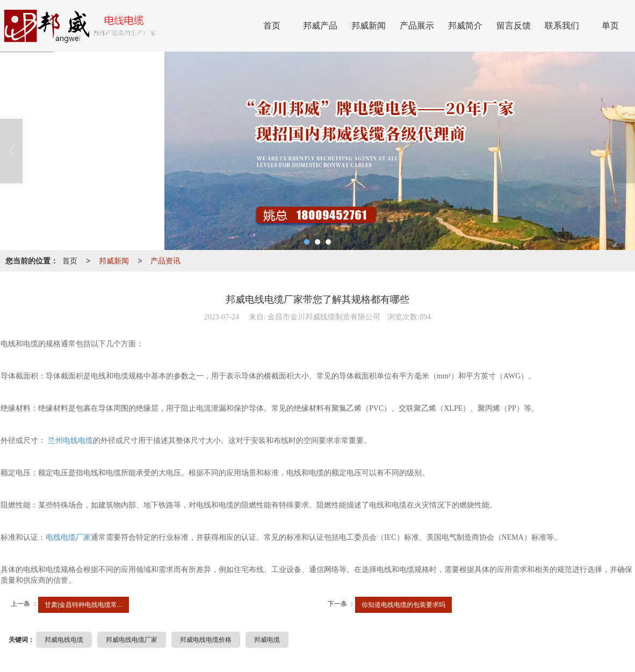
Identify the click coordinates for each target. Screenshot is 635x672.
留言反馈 (514, 26)
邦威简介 (465, 26)
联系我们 (562, 26)
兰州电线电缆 (69, 441)
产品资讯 (165, 261)
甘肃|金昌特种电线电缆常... (84, 605)
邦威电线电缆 (64, 640)
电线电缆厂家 (68, 537)
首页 (272, 26)
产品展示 (417, 26)
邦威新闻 (369, 26)
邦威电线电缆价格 (206, 640)
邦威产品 (320, 26)
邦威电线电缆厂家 (132, 640)
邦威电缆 (267, 640)
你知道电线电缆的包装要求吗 (403, 605)
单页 (610, 26)
